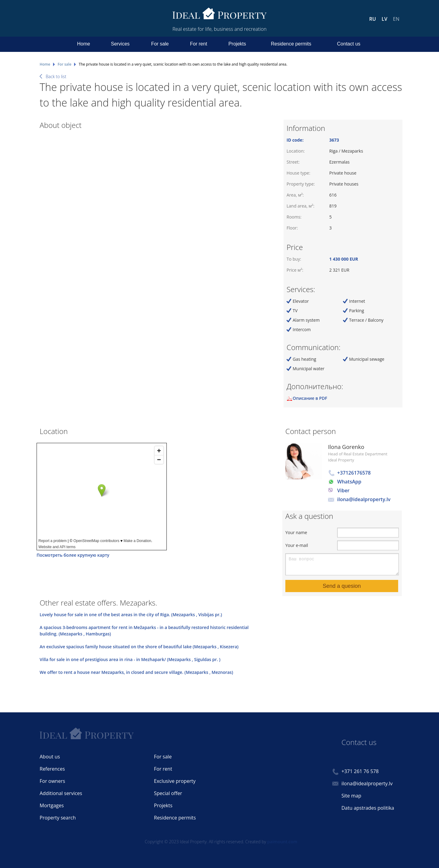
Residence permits (291, 44)
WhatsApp (349, 482)
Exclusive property (175, 781)
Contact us (349, 44)
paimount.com (282, 842)
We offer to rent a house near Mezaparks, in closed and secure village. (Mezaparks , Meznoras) (136, 672)
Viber (343, 490)
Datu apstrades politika (368, 808)
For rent (198, 44)
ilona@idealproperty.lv (364, 499)
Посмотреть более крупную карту (73, 555)
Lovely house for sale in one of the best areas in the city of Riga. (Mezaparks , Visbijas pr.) (131, 615)
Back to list (56, 76)
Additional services (61, 793)
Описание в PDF (310, 398)
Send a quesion (342, 586)
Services (120, 44)
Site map (351, 796)
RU (373, 19)
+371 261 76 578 (360, 771)
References (52, 769)
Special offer (168, 793)
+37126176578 (354, 473)
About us (50, 757)
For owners (52, 781)
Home (84, 44)
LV (385, 19)
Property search (58, 818)
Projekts (237, 44)
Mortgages (52, 805)
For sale (160, 44)
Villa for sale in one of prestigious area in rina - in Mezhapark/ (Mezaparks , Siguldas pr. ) (130, 659)
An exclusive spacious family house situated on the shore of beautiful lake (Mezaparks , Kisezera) (139, 647)
